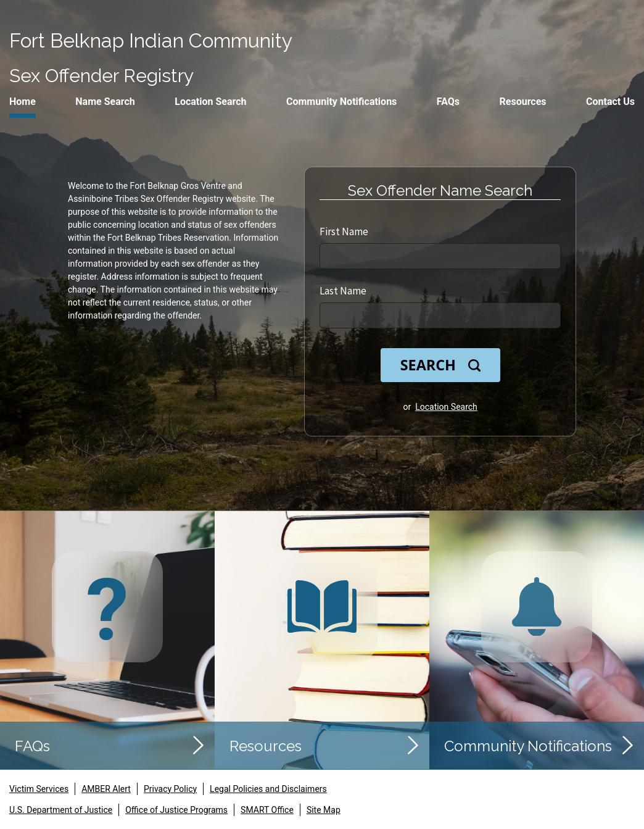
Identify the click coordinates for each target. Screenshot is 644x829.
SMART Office (267, 810)
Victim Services (39, 789)
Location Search (446, 407)
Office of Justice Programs (176, 810)
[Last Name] (440, 315)
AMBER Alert (106, 789)
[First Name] (440, 256)
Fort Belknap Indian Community (151, 40)
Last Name (343, 291)
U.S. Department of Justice (61, 810)
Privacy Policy (170, 789)
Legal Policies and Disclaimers (268, 789)
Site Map (324, 810)
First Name (344, 231)
